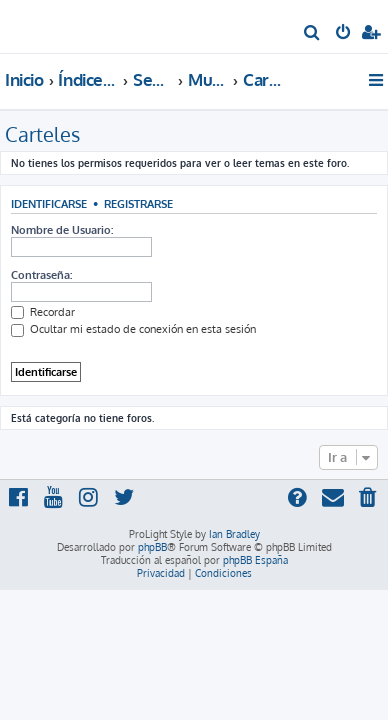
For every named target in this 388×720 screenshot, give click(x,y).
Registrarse (138, 203)
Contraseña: (41, 275)
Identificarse (49, 203)
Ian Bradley (234, 534)
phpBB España (255, 560)
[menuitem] (312, 34)
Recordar (43, 312)
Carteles (42, 134)
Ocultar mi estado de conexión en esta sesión (133, 329)
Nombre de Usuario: (62, 230)
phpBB (152, 547)
